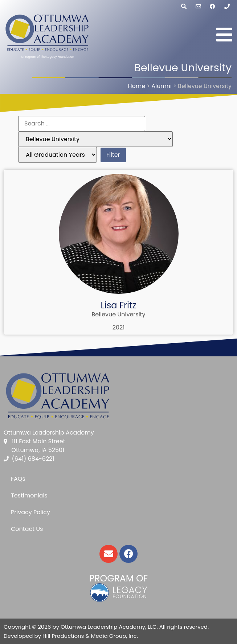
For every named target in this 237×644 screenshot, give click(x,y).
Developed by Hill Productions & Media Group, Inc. (71, 636)
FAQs (18, 479)
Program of (118, 578)
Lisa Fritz (118, 305)
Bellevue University (119, 314)
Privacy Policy (30, 512)
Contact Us (27, 529)
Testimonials (29, 495)
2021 (119, 327)
